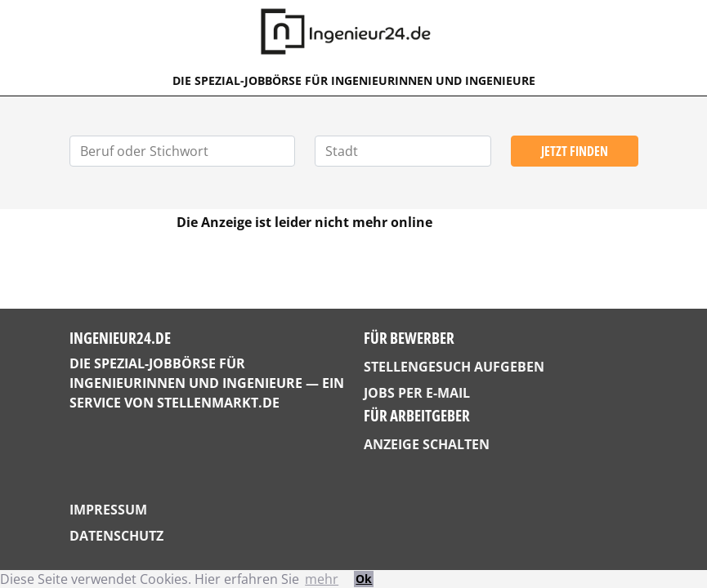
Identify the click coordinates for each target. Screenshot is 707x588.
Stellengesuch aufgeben (454, 367)
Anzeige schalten (427, 444)
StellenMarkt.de (218, 403)
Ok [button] (364, 579)
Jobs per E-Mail (417, 393)
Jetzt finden (575, 151)
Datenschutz (116, 536)
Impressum (108, 510)
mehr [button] (322, 579)
